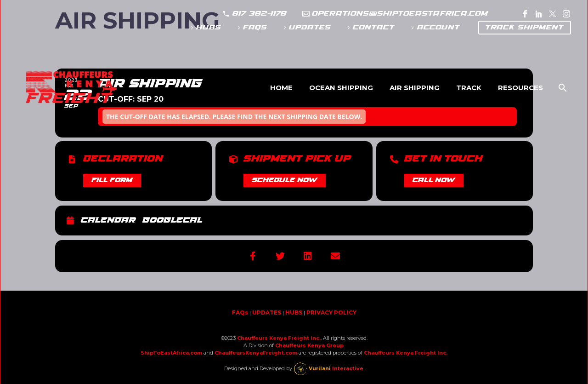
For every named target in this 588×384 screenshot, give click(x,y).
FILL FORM (112, 180)
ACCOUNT (438, 27)
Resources (520, 88)
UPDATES (310, 27)
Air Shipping (415, 88)
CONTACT (374, 27)
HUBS (209, 27)
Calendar (108, 221)
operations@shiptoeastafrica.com (400, 14)
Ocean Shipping (341, 88)
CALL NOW (434, 180)
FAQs (255, 27)
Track (469, 88)
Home (281, 88)
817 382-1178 (260, 14)
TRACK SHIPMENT (525, 27)
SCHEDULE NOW (285, 180)
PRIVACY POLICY (331, 312)
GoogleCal (172, 221)
